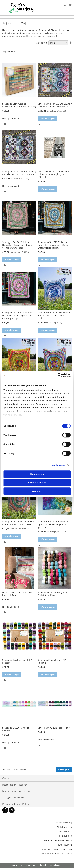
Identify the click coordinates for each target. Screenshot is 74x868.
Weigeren (37, 491)
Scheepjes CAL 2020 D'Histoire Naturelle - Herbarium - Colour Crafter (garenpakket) (17, 245)
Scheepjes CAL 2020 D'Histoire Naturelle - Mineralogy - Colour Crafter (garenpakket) (18, 315)
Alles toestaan (37, 474)
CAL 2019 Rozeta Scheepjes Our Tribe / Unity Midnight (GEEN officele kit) (53, 174)
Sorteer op (42, 43)
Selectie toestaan (37, 482)
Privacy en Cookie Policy (16, 804)
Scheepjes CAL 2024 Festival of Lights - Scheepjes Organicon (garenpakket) (53, 524)
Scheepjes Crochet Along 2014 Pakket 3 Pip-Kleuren (53, 594)
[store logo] (21, 8)
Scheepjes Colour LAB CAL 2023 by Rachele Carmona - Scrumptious (19, 173)
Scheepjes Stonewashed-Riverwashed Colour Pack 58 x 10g (19, 105)
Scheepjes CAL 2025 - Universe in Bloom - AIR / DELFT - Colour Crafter (54, 315)
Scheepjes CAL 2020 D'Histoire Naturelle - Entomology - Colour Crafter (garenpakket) (53, 245)
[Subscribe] (64, 770)
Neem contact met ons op (17, 791)
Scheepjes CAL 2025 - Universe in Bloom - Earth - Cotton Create (19, 523)
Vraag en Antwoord (13, 797)
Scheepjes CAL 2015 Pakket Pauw (54, 728)
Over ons (7, 778)
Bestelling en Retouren (15, 785)
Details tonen (58, 465)
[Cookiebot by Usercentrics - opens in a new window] (58, 375)
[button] (5, 124)
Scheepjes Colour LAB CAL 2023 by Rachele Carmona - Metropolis (55, 105)
